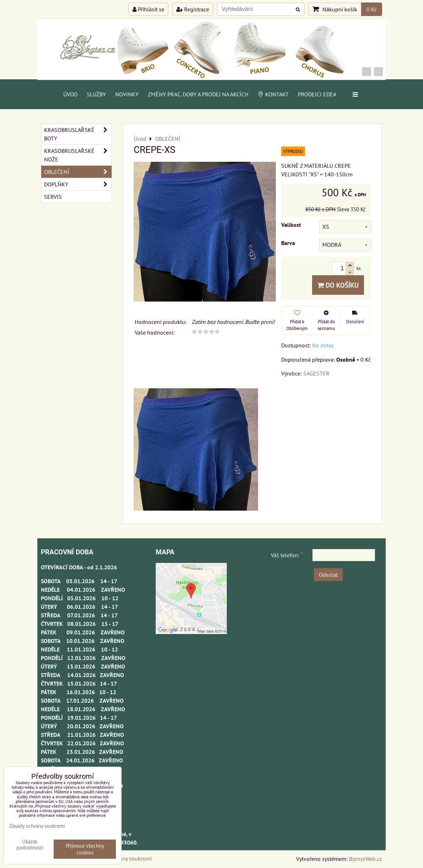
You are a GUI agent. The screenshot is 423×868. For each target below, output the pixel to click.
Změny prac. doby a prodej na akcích (198, 94)
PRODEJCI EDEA (317, 94)
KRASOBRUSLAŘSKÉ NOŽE (78, 155)
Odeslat (328, 575)
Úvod (70, 94)
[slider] (206, 332)
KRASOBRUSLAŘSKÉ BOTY (78, 134)
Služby (96, 94)
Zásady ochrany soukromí (37, 826)
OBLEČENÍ (78, 172)
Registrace (193, 9)
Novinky (127, 94)
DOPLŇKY (78, 184)
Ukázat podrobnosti (30, 845)
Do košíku (338, 285)
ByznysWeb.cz (365, 859)
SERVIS (53, 197)
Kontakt (273, 94)
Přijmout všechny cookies (85, 849)
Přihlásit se (148, 9)
